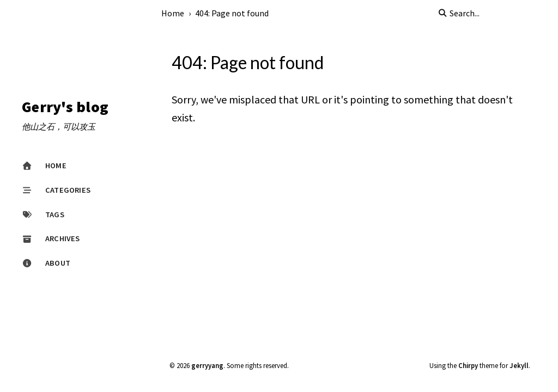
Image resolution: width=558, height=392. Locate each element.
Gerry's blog (65, 107)
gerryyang (207, 365)
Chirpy (468, 365)
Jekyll (519, 365)
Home (173, 13)
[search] (493, 13)
